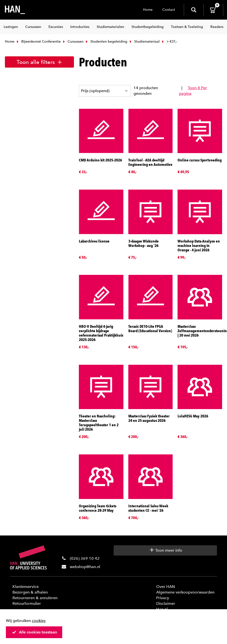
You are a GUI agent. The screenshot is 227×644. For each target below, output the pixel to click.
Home (148, 10)
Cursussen (73, 42)
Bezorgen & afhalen (30, 592)
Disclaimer (166, 603)
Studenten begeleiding (106, 42)
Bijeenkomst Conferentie (38, 42)
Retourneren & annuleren (35, 598)
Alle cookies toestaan (35, 632)
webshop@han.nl (85, 567)
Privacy (163, 598)
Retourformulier (27, 603)
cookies (39, 621)
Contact (169, 10)
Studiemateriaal (144, 42)
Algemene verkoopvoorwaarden (185, 592)
